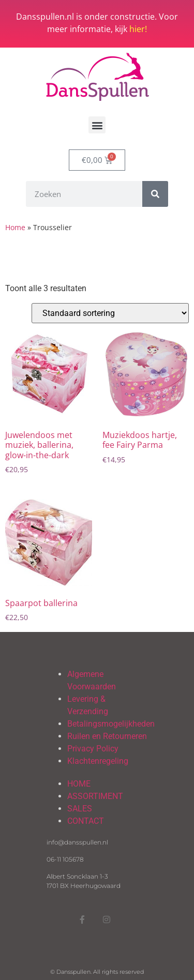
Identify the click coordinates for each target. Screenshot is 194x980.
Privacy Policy (93, 749)
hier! (138, 29)
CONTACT (86, 821)
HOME (79, 784)
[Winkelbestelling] (110, 313)
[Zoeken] (155, 194)
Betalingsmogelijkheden (111, 724)
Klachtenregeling (98, 761)
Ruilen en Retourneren (107, 736)
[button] (97, 125)
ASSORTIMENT (95, 796)
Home (15, 227)
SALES (80, 809)
